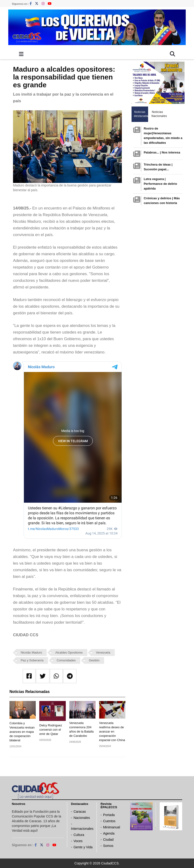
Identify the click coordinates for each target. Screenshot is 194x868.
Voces (78, 841)
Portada (109, 815)
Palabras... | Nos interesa (162, 152)
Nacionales (82, 818)
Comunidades (66, 660)
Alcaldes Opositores (69, 652)
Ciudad (108, 840)
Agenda (109, 833)
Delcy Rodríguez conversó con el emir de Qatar (51, 730)
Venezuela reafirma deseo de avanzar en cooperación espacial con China (112, 731)
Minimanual (112, 827)
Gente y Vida (83, 847)
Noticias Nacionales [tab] (159, 114)
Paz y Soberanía (32, 660)
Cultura (79, 835)
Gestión (94, 660)
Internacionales (82, 829)
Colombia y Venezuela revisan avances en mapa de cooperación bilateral (22, 732)
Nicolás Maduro (31, 652)
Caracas (80, 812)
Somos (108, 846)
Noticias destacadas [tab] (141, 114)
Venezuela (103, 652)
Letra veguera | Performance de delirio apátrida (160, 184)
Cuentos (109, 821)
